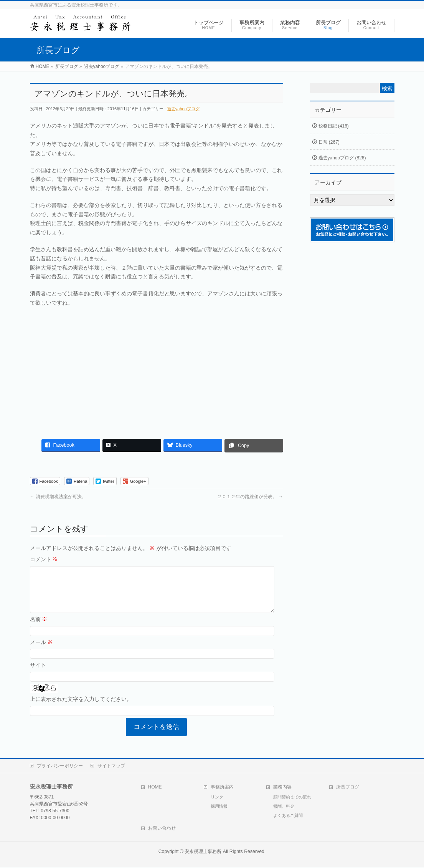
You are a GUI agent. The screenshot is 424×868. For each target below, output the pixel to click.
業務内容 (282, 788)
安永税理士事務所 (203, 852)
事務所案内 (222, 788)
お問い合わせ (162, 829)
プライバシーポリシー (60, 767)
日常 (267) (329, 142)
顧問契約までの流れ (292, 798)
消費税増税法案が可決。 (58, 497)
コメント (44, 559)
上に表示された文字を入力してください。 (81, 708)
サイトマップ (111, 767)
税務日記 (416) (334, 126)
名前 (39, 628)
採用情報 (219, 807)
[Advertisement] (157, 369)
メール (41, 651)
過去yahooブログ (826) (342, 158)
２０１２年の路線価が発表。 (250, 497)
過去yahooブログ (183, 109)
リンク (217, 798)
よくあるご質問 (288, 816)
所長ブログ (348, 788)
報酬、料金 (284, 807)
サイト (38, 674)
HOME (155, 788)
